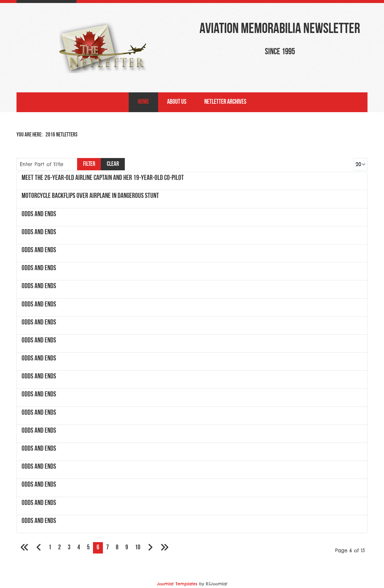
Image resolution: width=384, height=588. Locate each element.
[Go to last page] (164, 548)
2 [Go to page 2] (60, 548)
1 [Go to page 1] (50, 548)
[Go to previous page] (39, 548)
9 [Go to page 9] (127, 548)
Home (143, 102)
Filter (89, 164)
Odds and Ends (39, 214)
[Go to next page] (150, 548)
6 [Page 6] (98, 548)
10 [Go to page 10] (138, 548)
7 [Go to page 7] (108, 548)
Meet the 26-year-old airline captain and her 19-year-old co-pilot (103, 178)
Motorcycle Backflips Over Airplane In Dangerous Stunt (90, 196)
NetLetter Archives (225, 102)
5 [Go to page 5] (88, 548)
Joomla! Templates (177, 584)
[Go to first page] (25, 548)
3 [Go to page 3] (69, 548)
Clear (113, 164)
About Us (177, 102)
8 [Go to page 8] (117, 548)
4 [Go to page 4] (79, 548)
